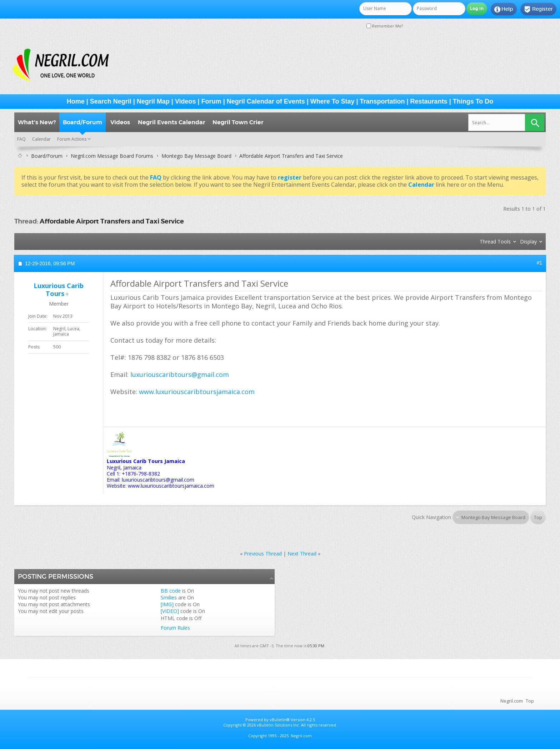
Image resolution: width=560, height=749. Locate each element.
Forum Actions (72, 139)
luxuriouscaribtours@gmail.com (180, 374)
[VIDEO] (170, 611)
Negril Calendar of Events (266, 101)
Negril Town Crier (238, 122)
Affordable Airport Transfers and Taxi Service (112, 221)
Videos (186, 101)
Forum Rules (175, 628)
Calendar (41, 139)
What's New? (37, 122)
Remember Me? (385, 26)
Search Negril (111, 101)
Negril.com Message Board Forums (112, 156)
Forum (211, 101)
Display (528, 242)
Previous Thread (263, 554)
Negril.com (512, 701)
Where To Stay (332, 101)
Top (538, 517)
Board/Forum (82, 122)
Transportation (382, 101)
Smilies (169, 597)
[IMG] (167, 604)
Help (504, 9)
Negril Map (153, 101)
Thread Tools (495, 242)
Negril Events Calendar (172, 122)
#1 (539, 263)
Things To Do (473, 101)
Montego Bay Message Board (196, 156)
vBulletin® (280, 720)
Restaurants (429, 101)
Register (538, 9)
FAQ (21, 139)
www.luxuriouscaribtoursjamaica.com (197, 392)
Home (76, 101)
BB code (171, 591)
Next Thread (302, 554)
